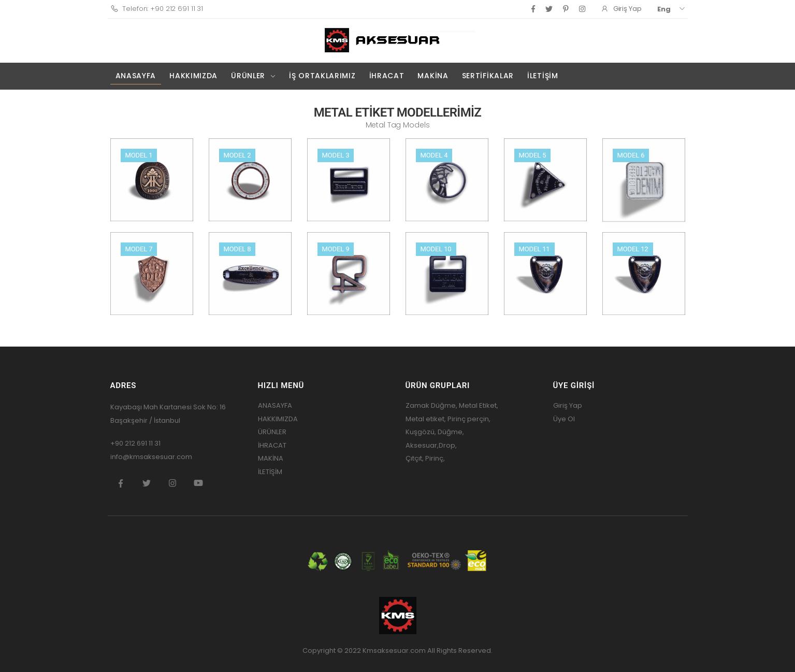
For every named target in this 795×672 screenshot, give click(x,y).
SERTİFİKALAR (488, 76)
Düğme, (450, 432)
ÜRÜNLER (248, 76)
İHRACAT (387, 76)
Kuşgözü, (421, 432)
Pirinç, (435, 458)
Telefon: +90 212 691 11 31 (157, 9)
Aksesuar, (422, 445)
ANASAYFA (136, 76)
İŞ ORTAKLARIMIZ (322, 76)
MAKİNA (433, 76)
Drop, (448, 445)
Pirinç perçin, (468, 419)
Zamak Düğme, (431, 405)
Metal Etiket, (479, 405)
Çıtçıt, (415, 458)
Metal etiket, (426, 419)
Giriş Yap (568, 405)
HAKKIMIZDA (193, 76)
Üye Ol (564, 419)
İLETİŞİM (543, 76)
